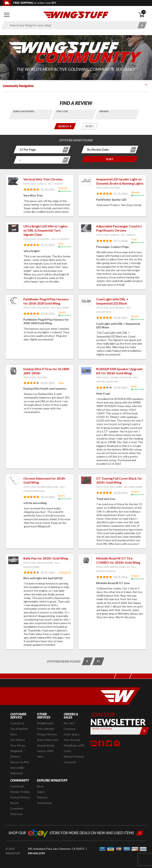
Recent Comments (17, 806)
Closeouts (70, 762)
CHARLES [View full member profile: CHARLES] (65, 572)
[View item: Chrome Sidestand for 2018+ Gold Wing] (13, 480)
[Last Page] (98, 661)
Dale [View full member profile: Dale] (61, 383)
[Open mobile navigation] (7, 15)
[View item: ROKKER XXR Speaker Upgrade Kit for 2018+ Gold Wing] (86, 371)
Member (104, 111)
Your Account (72, 740)
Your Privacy (18, 745)
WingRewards (45, 723)
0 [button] (144, 12)
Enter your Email (102, 729)
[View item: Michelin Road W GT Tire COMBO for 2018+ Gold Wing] (86, 560)
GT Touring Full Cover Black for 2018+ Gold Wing (119, 480)
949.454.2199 (36, 853)
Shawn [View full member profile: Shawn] (135, 576)
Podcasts (42, 797)
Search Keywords (24, 111)
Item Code (62, 111)
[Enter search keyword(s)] (71, 25)
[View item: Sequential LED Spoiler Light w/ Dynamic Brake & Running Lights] (86, 181)
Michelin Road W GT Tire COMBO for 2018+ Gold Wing (118, 560)
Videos (41, 792)
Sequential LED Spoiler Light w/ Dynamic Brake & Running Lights (120, 181)
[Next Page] (87, 661)
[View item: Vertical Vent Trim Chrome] (13, 181)
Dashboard (17, 786)
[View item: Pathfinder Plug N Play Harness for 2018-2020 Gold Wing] (13, 301)
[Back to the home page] (76, 15)
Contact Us (17, 723)
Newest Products (74, 756)
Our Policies (18, 740)
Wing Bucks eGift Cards (74, 748)
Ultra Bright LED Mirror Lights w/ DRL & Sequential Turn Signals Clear (46, 230)
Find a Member (46, 729)
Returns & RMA (20, 762)
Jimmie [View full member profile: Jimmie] (135, 192)
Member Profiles (20, 792)
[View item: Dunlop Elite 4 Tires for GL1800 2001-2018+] (13, 371)
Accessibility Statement (18, 770)
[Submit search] (142, 25)
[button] (94, 743)
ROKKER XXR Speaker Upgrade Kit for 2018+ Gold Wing (119, 371)
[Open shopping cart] (144, 15)
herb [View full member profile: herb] (134, 386)
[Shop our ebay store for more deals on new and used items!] (76, 833)
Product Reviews (47, 734)
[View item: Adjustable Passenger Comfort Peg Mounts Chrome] (86, 228)
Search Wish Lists (48, 740)
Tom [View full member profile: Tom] (134, 239)
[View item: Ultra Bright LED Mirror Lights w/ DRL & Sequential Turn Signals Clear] (13, 228)
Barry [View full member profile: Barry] (62, 496)
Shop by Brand (46, 745)
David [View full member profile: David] (62, 312)
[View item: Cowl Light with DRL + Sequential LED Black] (86, 301)
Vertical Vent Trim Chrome (43, 179)
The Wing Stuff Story (19, 731)
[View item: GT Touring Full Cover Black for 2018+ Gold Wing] (86, 480)
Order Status (72, 734)
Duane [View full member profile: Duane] (135, 491)
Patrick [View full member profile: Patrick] (63, 188)
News (40, 786)
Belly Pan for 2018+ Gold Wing (46, 558)
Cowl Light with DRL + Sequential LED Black (112, 301)
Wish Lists (17, 814)
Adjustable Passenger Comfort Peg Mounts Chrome (119, 228)
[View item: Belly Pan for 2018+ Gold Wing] (13, 560)
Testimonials (45, 803)
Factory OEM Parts (45, 754)
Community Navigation (18, 86)
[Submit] (144, 731)
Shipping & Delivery (16, 754)
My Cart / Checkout (70, 726)
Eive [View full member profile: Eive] (61, 244)
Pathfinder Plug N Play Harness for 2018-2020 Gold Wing (46, 301)
